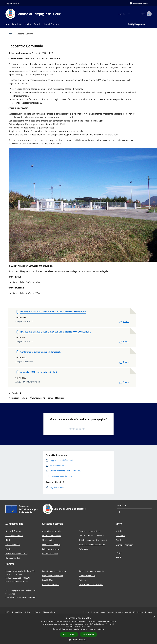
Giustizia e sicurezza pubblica (91, 535)
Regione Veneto (12, 3)
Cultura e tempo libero (52, 536)
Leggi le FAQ (47, 580)
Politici (8, 549)
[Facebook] (126, 14)
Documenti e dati (13, 558)
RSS (7, 612)
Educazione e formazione (89, 531)
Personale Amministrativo (16, 553)
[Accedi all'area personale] (139, 3)
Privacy (28, 612)
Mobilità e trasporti (50, 553)
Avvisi (118, 540)
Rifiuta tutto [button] (88, 634)
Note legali (84, 580)
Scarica (124, 322)
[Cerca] (149, 14)
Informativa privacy (87, 576)
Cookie (37, 612)
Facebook (14, 398)
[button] (78, 640)
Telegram (48, 398)
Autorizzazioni (85, 549)
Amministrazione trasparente (91, 571)
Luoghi (119, 552)
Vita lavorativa (48, 540)
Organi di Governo (13, 531)
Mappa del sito (49, 612)
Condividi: (15, 393)
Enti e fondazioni (13, 545)
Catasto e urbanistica (51, 549)
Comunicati (121, 536)
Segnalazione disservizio (52, 576)
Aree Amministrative (14, 536)
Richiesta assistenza (51, 585)
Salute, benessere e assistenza (92, 544)
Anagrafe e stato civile (52, 531)
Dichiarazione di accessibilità (91, 585)
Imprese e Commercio (51, 545)
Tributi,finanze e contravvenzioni (93, 540)
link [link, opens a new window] (102, 629)
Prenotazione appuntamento (54, 571)
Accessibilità (17, 612)
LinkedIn (59, 398)
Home (11, 34)
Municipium (138, 612)
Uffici (8, 540)
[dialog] (78, 629)
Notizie (119, 531)
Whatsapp (36, 398)
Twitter (25, 398)
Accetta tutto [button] (69, 634)
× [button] (154, 617)
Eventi (118, 557)
